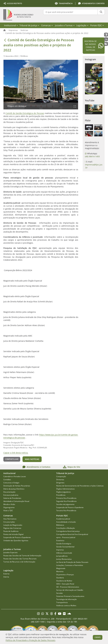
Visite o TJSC (8, 511)
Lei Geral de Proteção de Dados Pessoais (72, 562)
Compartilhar (12, 459)
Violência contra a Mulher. (66, 606)
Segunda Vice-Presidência (66, 501)
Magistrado (61, 568)
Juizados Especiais (10, 552)
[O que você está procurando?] (70, 12)
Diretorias (60, 480)
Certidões (7, 480)
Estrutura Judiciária (11, 495)
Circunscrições (9, 522)
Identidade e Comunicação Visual (16, 501)
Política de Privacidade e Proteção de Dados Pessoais (30, 640)
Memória (60, 571)
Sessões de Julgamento (65, 504)
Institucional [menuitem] (11, 25)
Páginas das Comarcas (12, 528)
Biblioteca (60, 525)
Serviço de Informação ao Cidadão (70, 590)
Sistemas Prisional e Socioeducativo (70, 596)
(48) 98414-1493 (92, 156)
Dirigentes (60, 483)
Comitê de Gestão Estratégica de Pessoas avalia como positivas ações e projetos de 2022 (47, 33)
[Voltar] (5, 40)
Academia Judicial (63, 519)
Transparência (62, 602)
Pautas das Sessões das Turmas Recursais (20, 559)
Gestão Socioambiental (65, 547)
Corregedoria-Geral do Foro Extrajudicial (72, 534)
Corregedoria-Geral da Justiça (68, 531)
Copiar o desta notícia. (16, 453)
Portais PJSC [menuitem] (97, 25)
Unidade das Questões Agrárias (16, 540)
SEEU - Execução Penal (65, 584)
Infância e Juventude (64, 553)
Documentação (9, 492)
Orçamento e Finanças (65, 575)
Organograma (9, 507)
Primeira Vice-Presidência (66, 498)
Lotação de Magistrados (13, 525)
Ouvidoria (60, 578)
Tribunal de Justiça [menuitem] (29, 25)
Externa (6, 574)
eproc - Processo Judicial (66, 537)
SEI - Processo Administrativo (68, 587)
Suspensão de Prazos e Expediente (70, 507)
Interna (6, 577)
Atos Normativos (10, 519)
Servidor (60, 593)
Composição (61, 476)
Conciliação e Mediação (66, 528)
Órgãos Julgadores (63, 492)
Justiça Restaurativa (64, 559)
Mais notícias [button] (32, 459)
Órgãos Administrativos (65, 489)
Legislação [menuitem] (82, 25)
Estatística (60, 540)
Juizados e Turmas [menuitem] (65, 25)
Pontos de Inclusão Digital (13, 534)
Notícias (24, 30)
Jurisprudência (62, 556)
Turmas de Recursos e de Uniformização (19, 562)
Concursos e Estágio (11, 483)
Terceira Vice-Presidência (66, 511)
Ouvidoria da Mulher (64, 581)
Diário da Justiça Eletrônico (14, 489)
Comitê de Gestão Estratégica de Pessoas (25, 113)
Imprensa (13, 30)
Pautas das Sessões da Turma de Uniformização (22, 556)
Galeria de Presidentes (12, 498)
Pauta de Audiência (11, 531)
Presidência (61, 495)
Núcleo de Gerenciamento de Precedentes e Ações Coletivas (80, 486)
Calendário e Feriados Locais (15, 476)
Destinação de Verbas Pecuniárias (17, 486)
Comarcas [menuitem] (47, 25)
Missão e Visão (9, 504)
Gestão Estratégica (64, 544)
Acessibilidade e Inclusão (66, 522)
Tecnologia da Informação (66, 599)
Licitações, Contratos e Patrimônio (70, 565)
